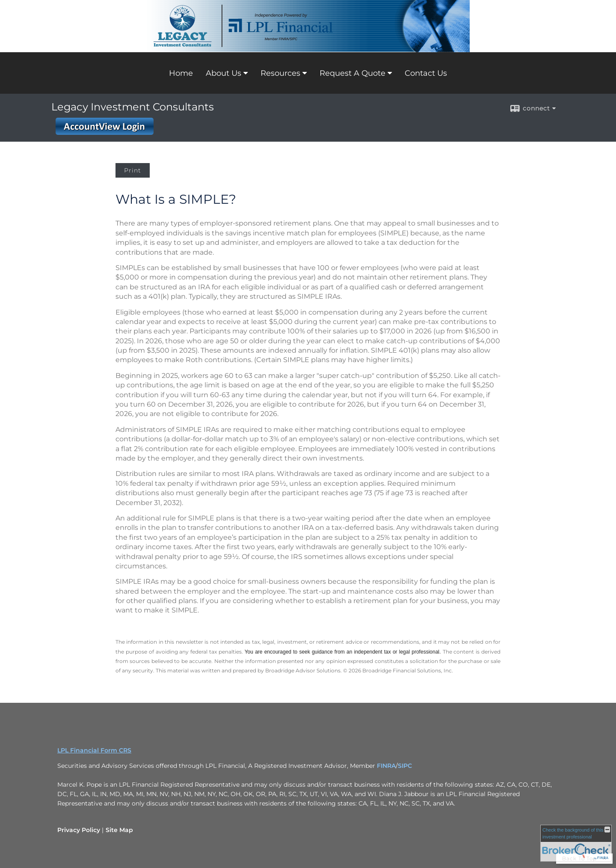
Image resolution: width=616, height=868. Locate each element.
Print (133, 170)
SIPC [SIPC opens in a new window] (405, 766)
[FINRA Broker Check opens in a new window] (576, 843)
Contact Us (426, 73)
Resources (280, 73)
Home (181, 73)
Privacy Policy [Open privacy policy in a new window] (79, 830)
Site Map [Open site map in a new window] (119, 830)
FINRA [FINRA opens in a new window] (386, 766)
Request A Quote (352, 73)
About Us (224, 73)
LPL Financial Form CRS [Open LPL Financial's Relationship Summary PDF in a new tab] (94, 750)
